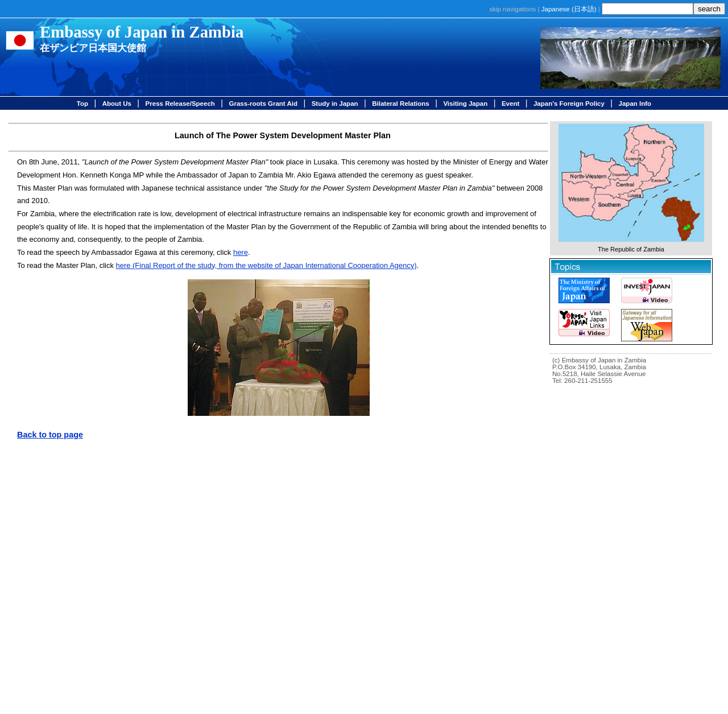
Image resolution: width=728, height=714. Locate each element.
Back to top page (50, 435)
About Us (117, 104)
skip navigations (512, 9)
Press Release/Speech (180, 104)
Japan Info (635, 104)
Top (82, 104)
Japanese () (569, 9)
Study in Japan (335, 104)
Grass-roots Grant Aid (264, 104)
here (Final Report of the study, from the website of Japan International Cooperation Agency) (266, 265)
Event (510, 104)
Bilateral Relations (400, 104)
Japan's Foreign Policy (569, 104)
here (241, 252)
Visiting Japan (465, 104)
